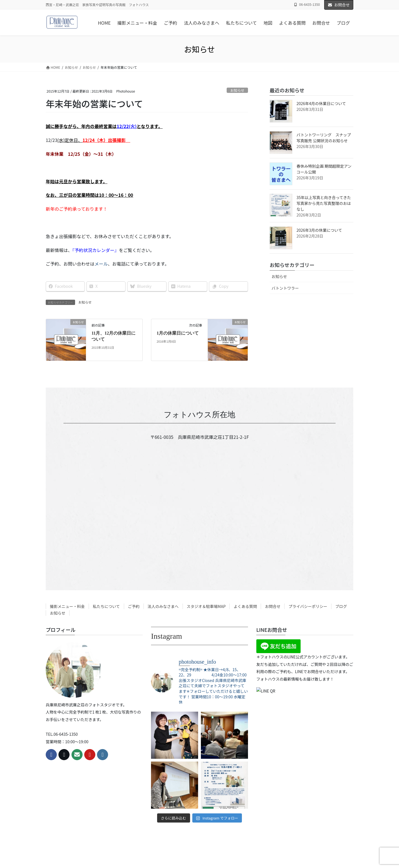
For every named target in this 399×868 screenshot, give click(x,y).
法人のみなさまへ (163, 606)
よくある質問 (245, 606)
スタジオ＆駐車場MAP (206, 606)
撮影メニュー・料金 (67, 606)
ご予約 (134, 606)
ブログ (341, 606)
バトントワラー (285, 288)
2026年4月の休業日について (321, 103)
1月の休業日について (178, 333)
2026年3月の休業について (319, 230)
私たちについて (106, 606)
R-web (244, 855)
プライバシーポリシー (308, 606)
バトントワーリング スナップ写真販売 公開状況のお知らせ (324, 138)
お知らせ (237, 90)
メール (101, 264)
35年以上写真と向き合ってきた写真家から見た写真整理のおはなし (324, 203)
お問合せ (339, 5)
